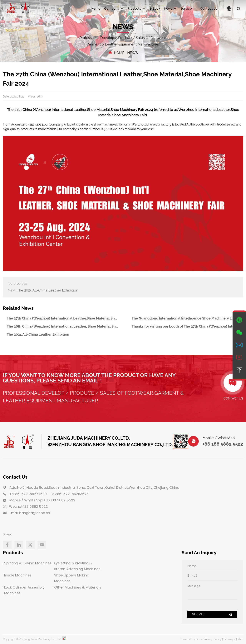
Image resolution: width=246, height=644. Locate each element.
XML (240, 639)
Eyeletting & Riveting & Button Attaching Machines (77, 566)
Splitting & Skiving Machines (27, 563)
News (168, 9)
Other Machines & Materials (77, 587)
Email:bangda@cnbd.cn (30, 513)
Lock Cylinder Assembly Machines (24, 590)
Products (134, 9)
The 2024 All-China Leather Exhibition (43, 290)
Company (112, 9)
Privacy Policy (212, 639)
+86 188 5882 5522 (223, 444)
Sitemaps (229, 639)
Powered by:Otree (191, 639)
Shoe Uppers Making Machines (71, 578)
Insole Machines (17, 575)
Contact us (209, 9)
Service (186, 9)
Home (96, 9)
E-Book (155, 9)
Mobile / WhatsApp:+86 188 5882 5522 (42, 500)
